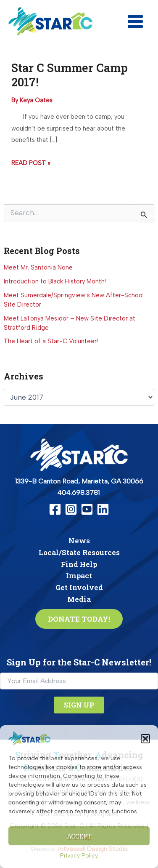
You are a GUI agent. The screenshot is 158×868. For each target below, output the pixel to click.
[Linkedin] (103, 509)
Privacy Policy (79, 856)
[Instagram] (71, 509)
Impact (79, 576)
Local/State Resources (79, 552)
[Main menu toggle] (135, 21)
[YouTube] (87, 509)
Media (79, 599)
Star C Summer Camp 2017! (70, 75)
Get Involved (79, 587)
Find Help (79, 564)
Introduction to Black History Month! (55, 281)
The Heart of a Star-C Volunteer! (51, 341)
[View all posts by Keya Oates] (36, 100)
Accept (79, 836)
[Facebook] (55, 509)
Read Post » (31, 163)
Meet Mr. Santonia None (38, 267)
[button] (145, 739)
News (79, 541)
